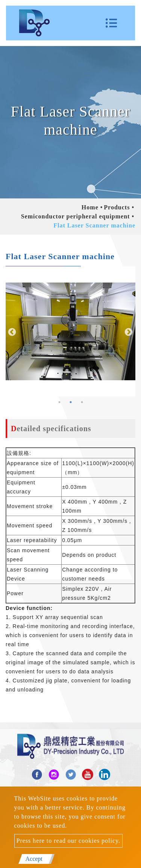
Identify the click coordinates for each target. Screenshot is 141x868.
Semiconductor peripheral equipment (76, 216)
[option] (70, 331)
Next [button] (128, 332)
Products (117, 207)
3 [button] (82, 402)
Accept (34, 859)
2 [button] (71, 402)
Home (90, 207)
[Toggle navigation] (111, 23)
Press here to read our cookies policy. (68, 841)
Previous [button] (11, 332)
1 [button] (59, 402)
